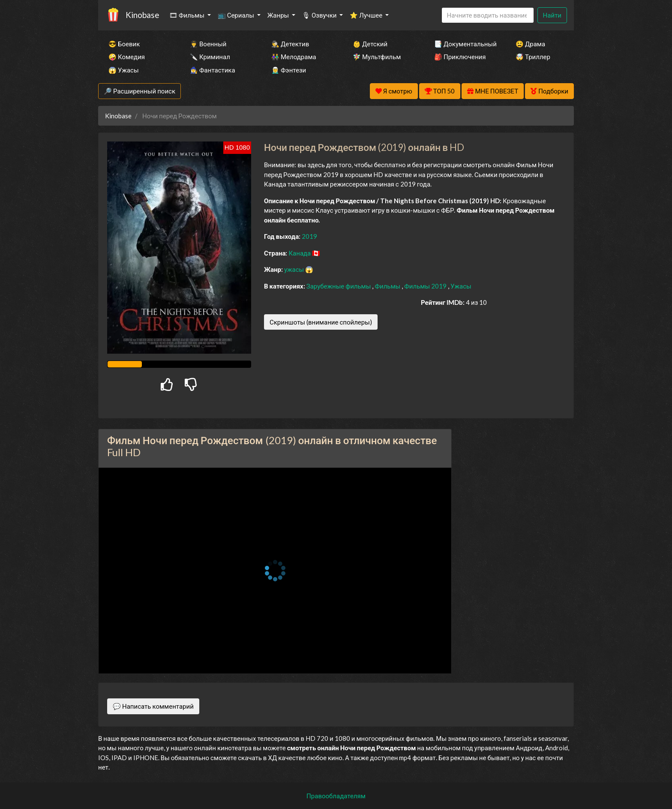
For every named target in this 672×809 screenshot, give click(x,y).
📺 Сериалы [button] (237, 15)
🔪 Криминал (210, 57)
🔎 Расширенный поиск (139, 91)
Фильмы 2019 (426, 286)
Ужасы (461, 286)
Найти (552, 15)
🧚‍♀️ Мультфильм (377, 57)
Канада (300, 253)
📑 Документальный (463, 44)
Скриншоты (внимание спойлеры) (321, 322)
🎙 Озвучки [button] (320, 15)
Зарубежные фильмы (339, 286)
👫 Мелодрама (294, 57)
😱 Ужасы (124, 70)
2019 (309, 236)
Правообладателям (336, 796)
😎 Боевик (124, 44)
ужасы (295, 269)
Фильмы (388, 286)
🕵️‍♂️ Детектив (290, 44)
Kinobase (142, 15)
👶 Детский (370, 44)
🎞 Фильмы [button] (187, 15)
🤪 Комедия (127, 57)
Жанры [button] (279, 15)
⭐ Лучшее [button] (367, 15)
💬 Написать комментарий (153, 706)
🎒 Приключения (460, 57)
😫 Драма (530, 44)
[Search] (488, 15)
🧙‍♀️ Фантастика (213, 70)
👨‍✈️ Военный (208, 44)
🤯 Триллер (533, 57)
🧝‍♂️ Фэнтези (289, 70)
